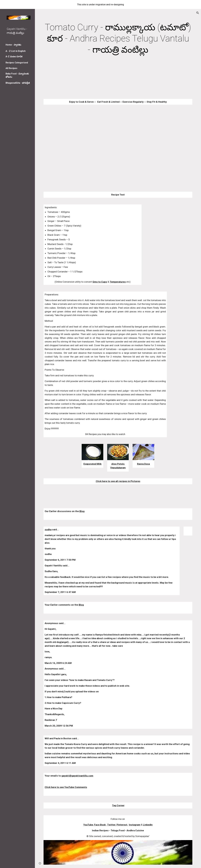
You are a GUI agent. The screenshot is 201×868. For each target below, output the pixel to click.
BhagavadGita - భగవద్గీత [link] (18, 83)
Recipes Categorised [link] (17, 63)
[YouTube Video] (105, 140)
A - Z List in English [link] (16, 51)
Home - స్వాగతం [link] (13, 45)
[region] (100, 4)
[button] (198, 13)
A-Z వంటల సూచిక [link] (14, 56)
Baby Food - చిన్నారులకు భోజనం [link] (17, 75)
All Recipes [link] (11, 68)
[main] (118, 39)
